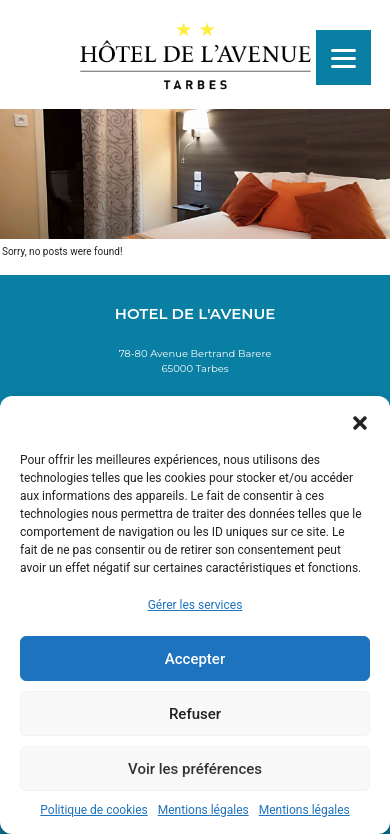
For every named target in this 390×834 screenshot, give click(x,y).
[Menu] (343, 57)
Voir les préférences (195, 769)
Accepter (195, 659)
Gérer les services (195, 605)
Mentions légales (203, 810)
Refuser (195, 714)
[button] (360, 421)
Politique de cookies (93, 810)
